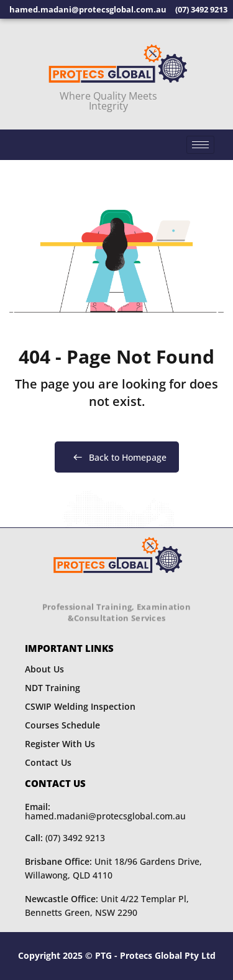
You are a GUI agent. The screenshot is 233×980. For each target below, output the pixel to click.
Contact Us (48, 762)
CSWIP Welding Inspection (80, 706)
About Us (44, 669)
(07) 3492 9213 (65, 838)
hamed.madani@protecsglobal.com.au (105, 811)
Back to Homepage (117, 457)
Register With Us (60, 744)
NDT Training (53, 688)
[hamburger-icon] (200, 145)
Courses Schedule (62, 725)
